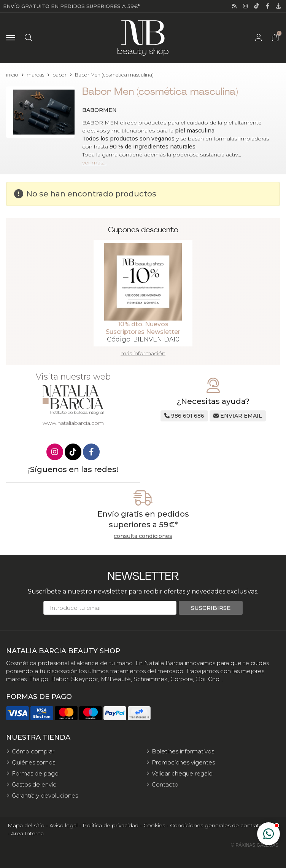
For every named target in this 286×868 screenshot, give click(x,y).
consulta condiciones (143, 536)
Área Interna (27, 833)
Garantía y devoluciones (45, 795)
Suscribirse (211, 608)
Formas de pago (35, 773)
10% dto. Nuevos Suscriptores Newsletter (143, 328)
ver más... (94, 163)
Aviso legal (64, 825)
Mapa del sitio (26, 825)
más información (143, 353)
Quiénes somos (33, 762)
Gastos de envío (34, 784)
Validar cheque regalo (182, 773)
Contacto (165, 784)
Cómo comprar (33, 751)
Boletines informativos (183, 751)
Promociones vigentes (183, 762)
